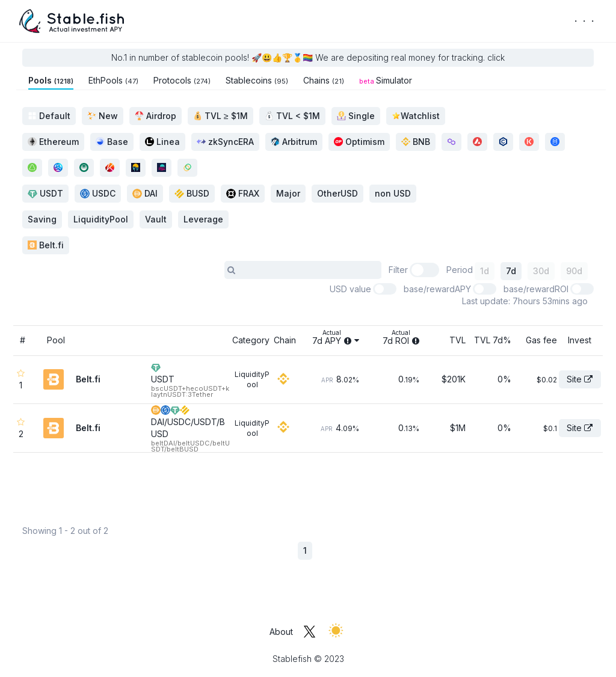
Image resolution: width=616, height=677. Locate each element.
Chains (324, 80)
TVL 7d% (493, 340)
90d (574, 271)
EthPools (113, 80)
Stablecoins (257, 80)
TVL (457, 340)
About (281, 632)
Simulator (386, 80)
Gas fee (541, 340)
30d (541, 271)
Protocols (182, 80)
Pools (51, 80)
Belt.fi (46, 245)
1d (485, 271)
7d (511, 271)
